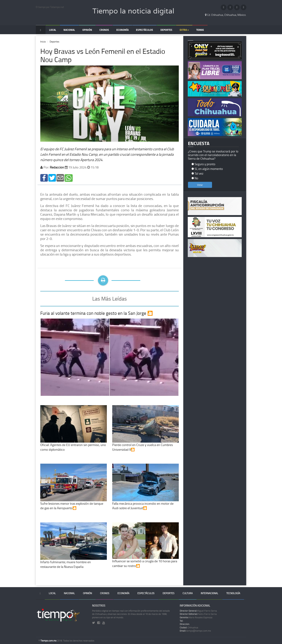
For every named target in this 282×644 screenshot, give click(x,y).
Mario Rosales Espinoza (196, 617)
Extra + (184, 30)
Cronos (104, 30)
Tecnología (233, 593)
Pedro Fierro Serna (198, 614)
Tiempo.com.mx (49, 641)
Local (53, 30)
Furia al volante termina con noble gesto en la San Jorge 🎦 (97, 313)
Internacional (209, 593)
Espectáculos (145, 30)
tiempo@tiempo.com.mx (195, 631)
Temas (200, 30)
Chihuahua (189, 627)
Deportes (166, 30)
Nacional (69, 30)
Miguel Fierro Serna (198, 611)
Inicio (43, 41)
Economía (122, 30)
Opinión (87, 30)
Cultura (188, 593)
